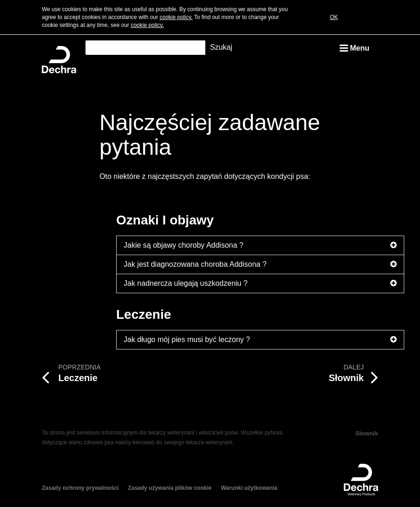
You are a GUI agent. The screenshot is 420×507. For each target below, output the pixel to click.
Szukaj (221, 47)
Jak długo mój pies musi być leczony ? (260, 340)
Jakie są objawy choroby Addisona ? (260, 245)
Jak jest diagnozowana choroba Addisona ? (260, 264)
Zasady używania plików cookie (170, 488)
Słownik (367, 433)
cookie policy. (176, 17)
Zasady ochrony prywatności (80, 488)
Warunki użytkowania (249, 488)
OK (334, 17)
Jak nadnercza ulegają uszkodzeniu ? (260, 283)
